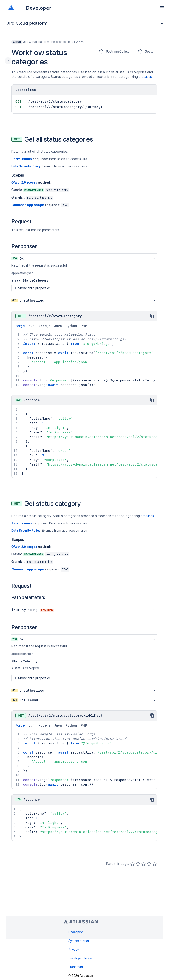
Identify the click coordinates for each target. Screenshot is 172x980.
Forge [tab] (20, 327)
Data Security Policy (26, 166)
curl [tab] (32, 326)
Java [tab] (58, 326)
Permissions (22, 159)
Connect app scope (28, 205)
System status (79, 941)
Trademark (76, 967)
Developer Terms (80, 958)
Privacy (74, 950)
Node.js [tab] (44, 326)
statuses (145, 77)
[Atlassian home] (11, 8)
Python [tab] (71, 326)
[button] (162, 8)
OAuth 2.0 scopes (24, 182)
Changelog (76, 932)
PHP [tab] (84, 326)
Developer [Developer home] (38, 8)
